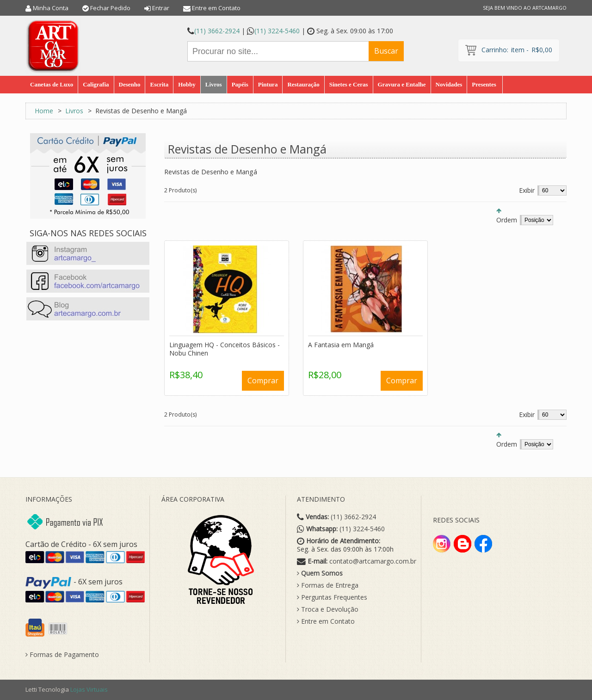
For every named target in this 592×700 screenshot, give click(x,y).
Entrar (161, 8)
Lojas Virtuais (89, 689)
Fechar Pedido (110, 8)
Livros (74, 111)
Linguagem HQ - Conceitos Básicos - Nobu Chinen (225, 349)
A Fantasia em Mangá (341, 345)
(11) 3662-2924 (217, 31)
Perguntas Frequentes (332, 597)
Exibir (527, 190)
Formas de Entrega (328, 585)
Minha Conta (51, 8)
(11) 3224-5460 (277, 31)
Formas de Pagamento (62, 655)
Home (44, 111)
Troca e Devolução (328, 609)
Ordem (507, 220)
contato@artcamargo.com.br (373, 561)
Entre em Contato (216, 8)
